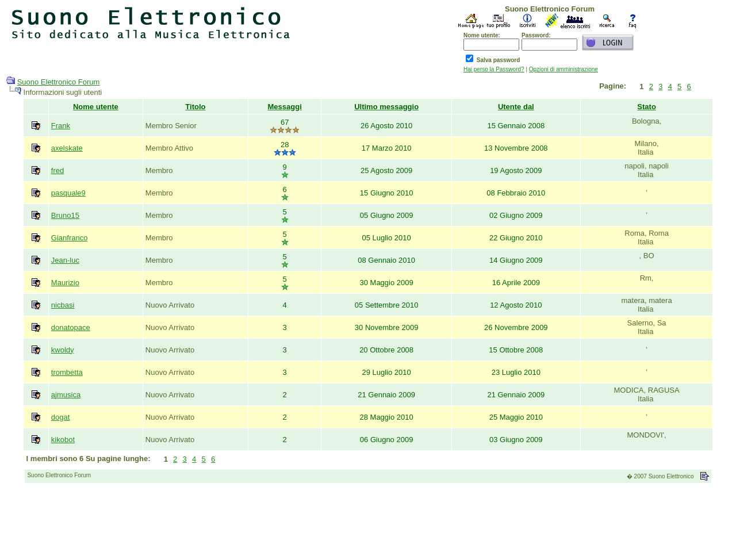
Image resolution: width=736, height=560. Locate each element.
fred (57, 170)
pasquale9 (68, 193)
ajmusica (66, 395)
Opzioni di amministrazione (563, 69)
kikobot (63, 440)
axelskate (67, 148)
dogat (61, 417)
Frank (61, 126)
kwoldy (63, 350)
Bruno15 (65, 215)
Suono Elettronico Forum (59, 82)
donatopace (71, 327)
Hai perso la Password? (494, 69)
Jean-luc (65, 260)
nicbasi (63, 305)
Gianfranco (70, 238)
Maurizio (65, 283)
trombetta (67, 372)
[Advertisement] (368, 525)
